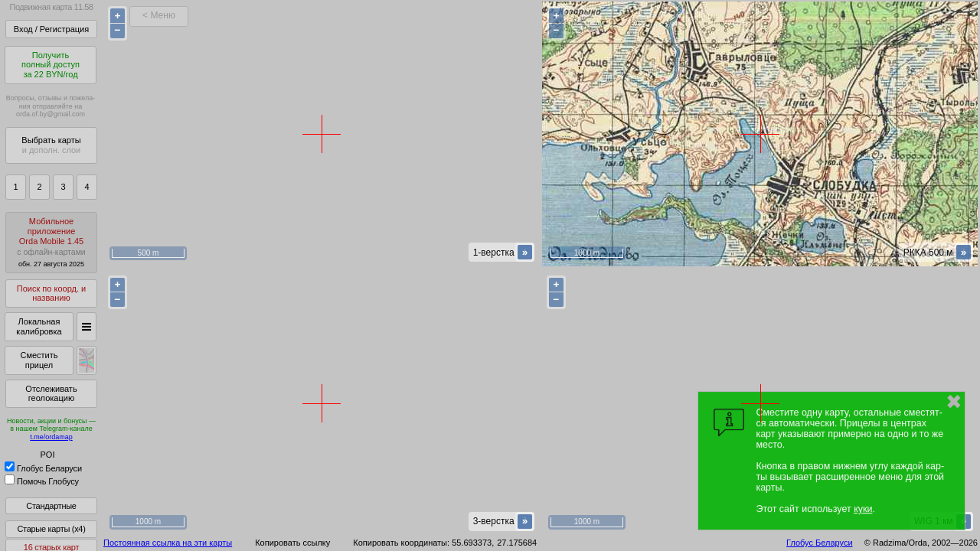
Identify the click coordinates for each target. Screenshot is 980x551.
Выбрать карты (51, 145)
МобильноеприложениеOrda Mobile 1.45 (51, 242)
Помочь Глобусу (42, 481)
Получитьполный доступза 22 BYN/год (51, 65)
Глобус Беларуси (43, 468)
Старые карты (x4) (51, 529)
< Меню (159, 15)
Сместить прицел (39, 360)
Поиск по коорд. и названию (51, 293)
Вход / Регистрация (51, 29)
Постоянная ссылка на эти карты (168, 543)
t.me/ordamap (51, 437)
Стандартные (51, 506)
